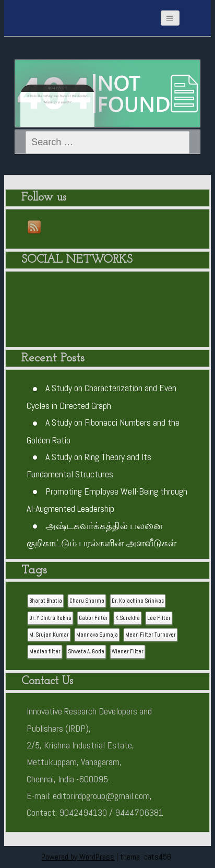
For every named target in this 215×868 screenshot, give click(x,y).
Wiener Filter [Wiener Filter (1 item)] (128, 652)
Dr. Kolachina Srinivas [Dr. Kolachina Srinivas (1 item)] (138, 601)
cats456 (158, 857)
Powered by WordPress (78, 857)
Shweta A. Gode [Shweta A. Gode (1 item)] (86, 652)
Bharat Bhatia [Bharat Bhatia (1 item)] (46, 601)
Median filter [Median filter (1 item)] (45, 652)
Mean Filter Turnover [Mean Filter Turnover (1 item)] (151, 635)
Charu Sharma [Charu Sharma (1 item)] (87, 601)
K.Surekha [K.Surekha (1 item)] (128, 618)
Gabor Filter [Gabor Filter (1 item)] (93, 618)
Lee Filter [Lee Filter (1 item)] (159, 618)
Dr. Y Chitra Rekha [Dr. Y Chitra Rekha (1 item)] (50, 618)
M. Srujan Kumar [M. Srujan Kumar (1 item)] (49, 635)
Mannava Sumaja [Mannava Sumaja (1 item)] (97, 635)
